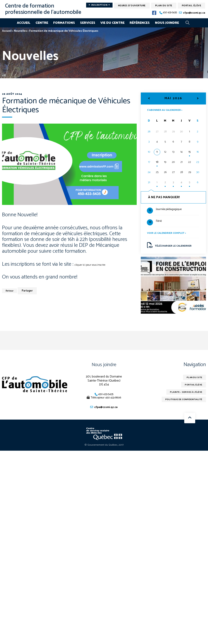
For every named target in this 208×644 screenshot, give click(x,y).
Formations (64, 23)
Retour (10, 291)
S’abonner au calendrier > (167, 110)
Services (88, 23)
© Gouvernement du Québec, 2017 (104, 449)
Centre (42, 23)
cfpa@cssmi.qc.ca (194, 13)
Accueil (24, 23)
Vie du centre (112, 23)
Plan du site (164, 6)
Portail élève (192, 6)
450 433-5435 (170, 13)
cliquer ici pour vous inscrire (93, 265)
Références (140, 23)
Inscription (99, 5)
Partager (29, 291)
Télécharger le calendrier (172, 247)
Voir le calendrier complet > (168, 234)
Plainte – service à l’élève (184, 397)
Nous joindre (167, 23)
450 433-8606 (113, 401)
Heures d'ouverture (132, 6)
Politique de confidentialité (181, 404)
